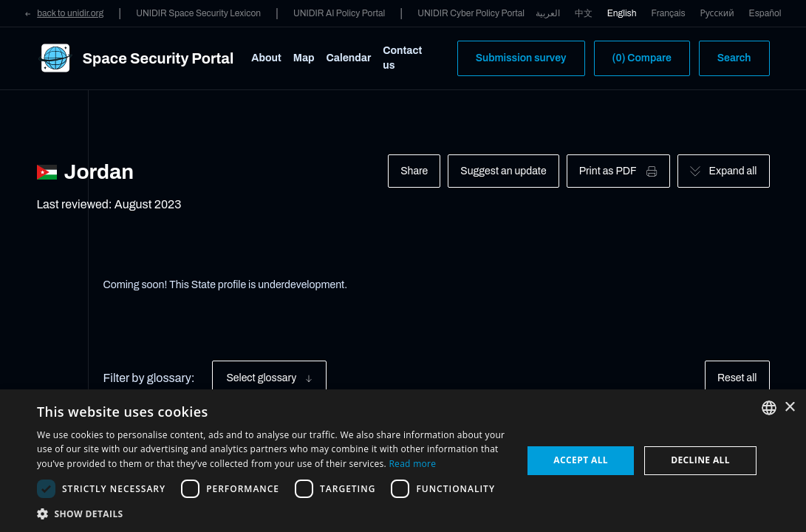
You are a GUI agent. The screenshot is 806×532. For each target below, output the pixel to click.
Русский (717, 13)
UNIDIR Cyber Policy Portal (471, 13)
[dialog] (403, 461)
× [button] (789, 407)
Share (414, 171)
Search (734, 58)
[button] (273, 514)
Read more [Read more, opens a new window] (412, 464)
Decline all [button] (700, 460)
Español (765, 13)
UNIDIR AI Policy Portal (339, 13)
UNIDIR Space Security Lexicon (198, 13)
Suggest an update (503, 171)
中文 (584, 13)
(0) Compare (642, 58)
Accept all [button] (581, 460)
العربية (548, 13)
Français (669, 13)
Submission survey (521, 58)
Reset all (737, 378)
